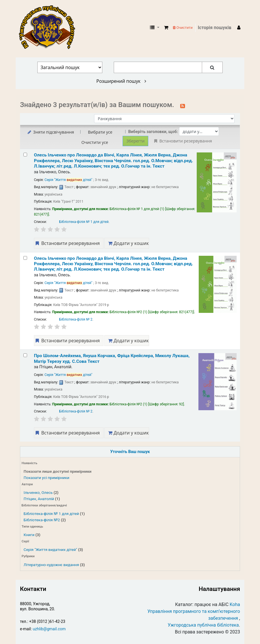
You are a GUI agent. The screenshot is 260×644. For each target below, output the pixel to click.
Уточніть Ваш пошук (130, 452)
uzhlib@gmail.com (49, 629)
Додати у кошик (128, 243)
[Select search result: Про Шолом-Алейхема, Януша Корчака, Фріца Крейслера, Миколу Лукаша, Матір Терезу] (25, 355)
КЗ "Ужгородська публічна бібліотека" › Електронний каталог (49, 28)
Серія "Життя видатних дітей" (50, 550)
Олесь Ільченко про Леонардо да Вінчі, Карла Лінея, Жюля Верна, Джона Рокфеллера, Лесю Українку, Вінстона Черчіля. (113, 161)
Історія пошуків (215, 28)
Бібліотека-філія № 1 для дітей (51, 514)
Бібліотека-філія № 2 (76, 319)
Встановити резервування (67, 243)
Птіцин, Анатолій (39, 499)
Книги (29, 535)
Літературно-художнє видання (51, 565)
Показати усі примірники (46, 478)
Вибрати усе (100, 132)
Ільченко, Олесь (38, 492)
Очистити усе (95, 142)
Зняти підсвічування (50, 132)
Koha (235, 604)
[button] (166, 28)
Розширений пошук (121, 81)
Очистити (183, 28)
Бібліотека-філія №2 (42, 520)
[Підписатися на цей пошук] (183, 105)
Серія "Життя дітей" (68, 180)
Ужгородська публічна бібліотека (203, 625)
